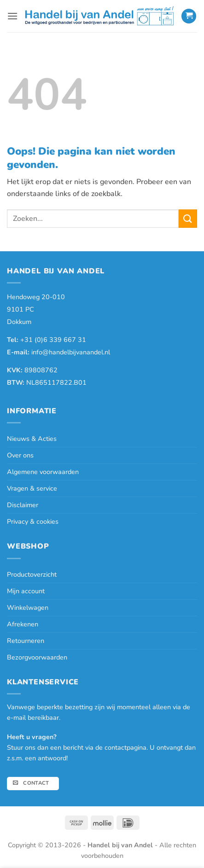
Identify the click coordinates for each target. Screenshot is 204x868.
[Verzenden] (188, 218)
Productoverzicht (32, 574)
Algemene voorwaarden (43, 472)
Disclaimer (23, 505)
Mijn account (26, 591)
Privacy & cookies (33, 521)
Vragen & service (32, 488)
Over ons (20, 455)
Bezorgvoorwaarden (37, 657)
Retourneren (26, 641)
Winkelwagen (28, 608)
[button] (12, 16)
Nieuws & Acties (32, 439)
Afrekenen (23, 624)
